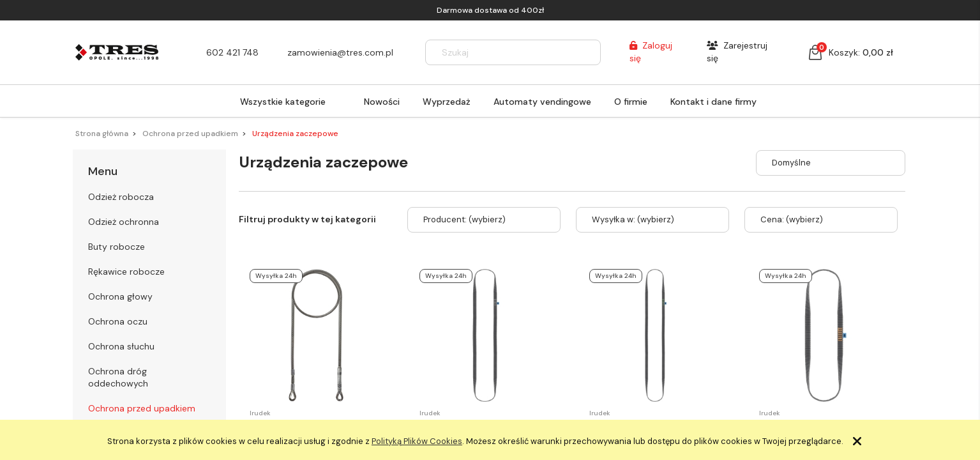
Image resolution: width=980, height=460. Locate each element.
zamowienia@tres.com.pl (340, 52)
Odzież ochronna (124, 222)
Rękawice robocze (126, 272)
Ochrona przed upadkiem (142, 408)
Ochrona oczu (118, 321)
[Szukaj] (585, 52)
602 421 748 (232, 52)
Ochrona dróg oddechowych (118, 377)
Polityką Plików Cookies (417, 441)
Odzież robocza (121, 197)
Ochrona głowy (120, 296)
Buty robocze (117, 247)
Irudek (260, 413)
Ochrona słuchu (121, 346)
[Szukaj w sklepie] (501, 52)
